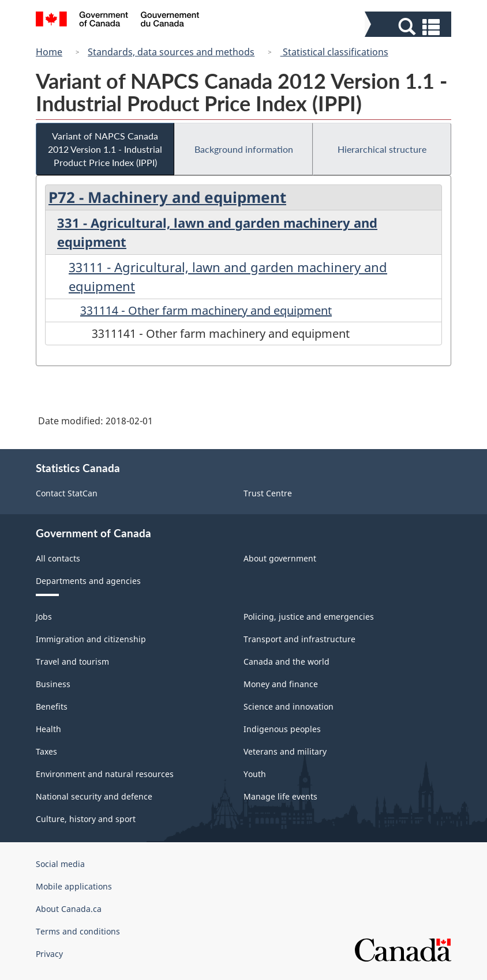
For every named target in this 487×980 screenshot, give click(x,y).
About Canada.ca (69, 909)
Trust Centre (268, 493)
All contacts (58, 558)
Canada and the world (286, 661)
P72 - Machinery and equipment (167, 197)
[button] (409, 27)
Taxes (46, 751)
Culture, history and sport (86, 819)
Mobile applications (74, 886)
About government (280, 558)
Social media (60, 864)
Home (49, 52)
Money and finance (281, 684)
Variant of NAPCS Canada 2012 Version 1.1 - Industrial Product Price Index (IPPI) (105, 149)
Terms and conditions (78, 931)
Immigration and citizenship (91, 639)
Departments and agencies (88, 581)
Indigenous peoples (282, 729)
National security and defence (94, 796)
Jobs (44, 617)
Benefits (52, 706)
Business (53, 684)
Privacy (49, 954)
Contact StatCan (67, 493)
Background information (244, 149)
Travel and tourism (72, 661)
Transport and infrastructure (299, 639)
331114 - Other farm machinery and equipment (206, 310)
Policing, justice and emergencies (309, 617)
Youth (255, 774)
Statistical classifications (334, 52)
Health (48, 729)
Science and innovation (289, 706)
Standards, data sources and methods (171, 52)
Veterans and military (285, 751)
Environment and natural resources (105, 774)
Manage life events (280, 796)
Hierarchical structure (382, 149)
